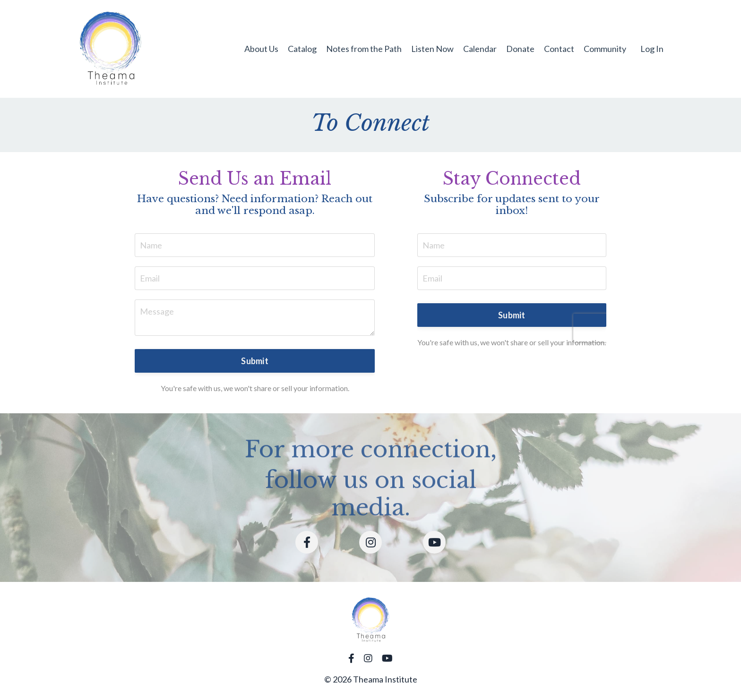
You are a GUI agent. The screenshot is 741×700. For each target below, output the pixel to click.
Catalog (302, 49)
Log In (652, 49)
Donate (520, 49)
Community (605, 49)
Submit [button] (255, 361)
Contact (559, 49)
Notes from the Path (364, 49)
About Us (261, 49)
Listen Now (432, 49)
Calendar (480, 49)
